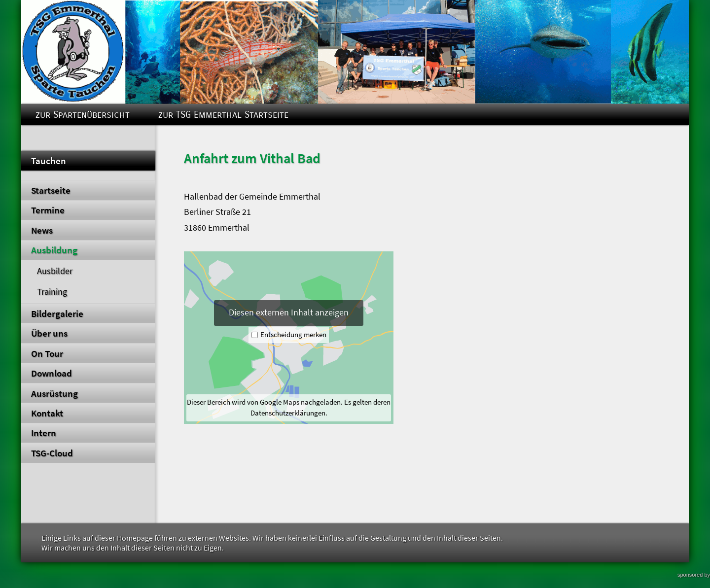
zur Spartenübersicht (83, 115)
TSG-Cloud (52, 453)
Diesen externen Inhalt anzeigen (289, 312)
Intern (44, 433)
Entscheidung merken (293, 335)
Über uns (49, 333)
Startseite (51, 190)
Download (52, 373)
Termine (48, 210)
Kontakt (47, 413)
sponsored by (694, 575)
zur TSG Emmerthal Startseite (223, 115)
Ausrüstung (54, 393)
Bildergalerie (57, 313)
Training (52, 292)
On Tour (47, 353)
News (42, 230)
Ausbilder (55, 271)
